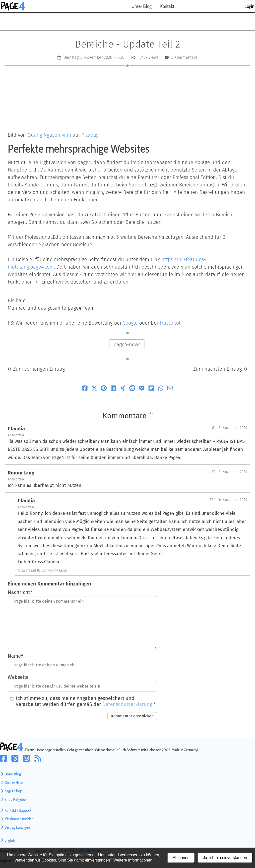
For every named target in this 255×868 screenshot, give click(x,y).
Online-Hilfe (11, 782)
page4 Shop (11, 791)
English (8, 840)
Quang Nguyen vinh (49, 135)
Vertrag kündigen (15, 827)
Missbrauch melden (17, 819)
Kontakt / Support (16, 810)
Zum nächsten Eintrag (220, 369)
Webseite (18, 677)
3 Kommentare (184, 57)
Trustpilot (170, 323)
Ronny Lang (21, 473)
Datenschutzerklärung (127, 704)
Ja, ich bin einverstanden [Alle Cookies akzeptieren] (225, 858)
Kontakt (167, 6)
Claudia (16, 429)
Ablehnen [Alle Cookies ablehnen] (181, 858)
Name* (15, 656)
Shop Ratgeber (13, 799)
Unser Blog (141, 6)
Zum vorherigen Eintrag (36, 369)
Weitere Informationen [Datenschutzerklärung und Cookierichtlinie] (133, 860)
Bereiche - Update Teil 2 (127, 44)
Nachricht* (20, 592)
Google (130, 323)
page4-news (127, 345)
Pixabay (90, 135)
